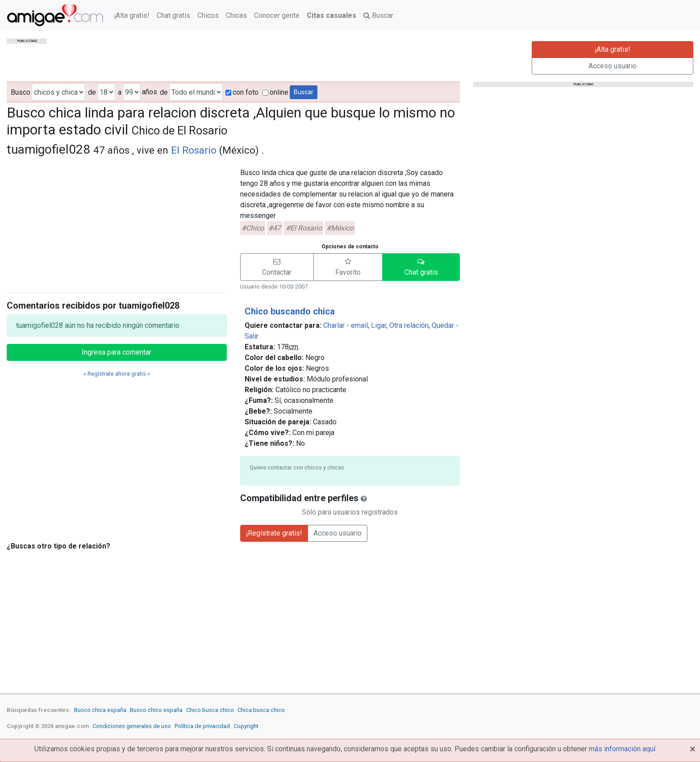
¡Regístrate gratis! (274, 533)
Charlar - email (346, 325)
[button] (277, 267)
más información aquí (622, 749)
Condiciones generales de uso (132, 726)
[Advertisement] (117, 223)
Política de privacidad (202, 726)
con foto (242, 92)
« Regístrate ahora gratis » (117, 374)
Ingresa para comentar (117, 352)
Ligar (379, 325)
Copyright (246, 726)
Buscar (378, 15)
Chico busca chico (210, 710)
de (92, 92)
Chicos (208, 15)
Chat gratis (173, 15)
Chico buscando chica (290, 311)
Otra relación (409, 325)
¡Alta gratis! (132, 15)
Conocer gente (277, 15)
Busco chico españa (156, 710)
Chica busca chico (261, 710)
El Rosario (194, 150)
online (275, 92)
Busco (21, 92)
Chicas (236, 15)
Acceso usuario (612, 66)
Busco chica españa (100, 710)
